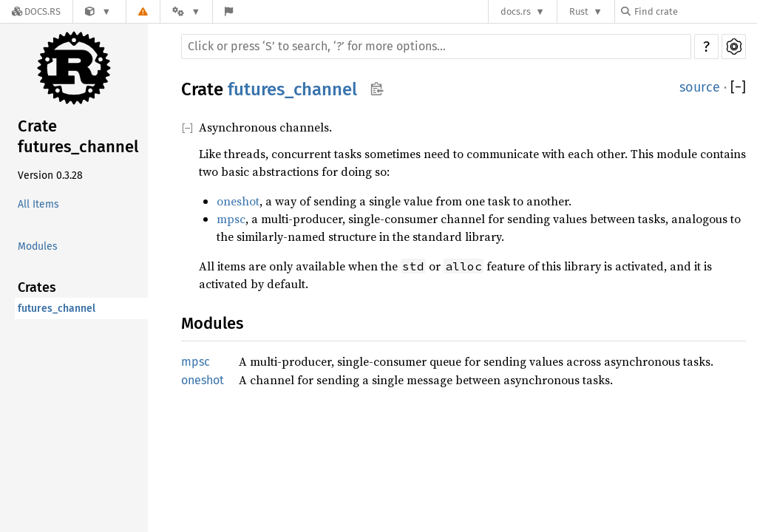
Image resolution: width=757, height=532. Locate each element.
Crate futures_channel (78, 136)
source (700, 87)
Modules (38, 246)
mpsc (231, 219)
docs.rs (516, 11)
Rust (579, 11)
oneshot (238, 201)
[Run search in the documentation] (436, 47)
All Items (38, 204)
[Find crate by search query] (695, 11)
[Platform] (186, 11)
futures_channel (57, 308)
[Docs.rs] (36, 11)
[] (738, 88)
